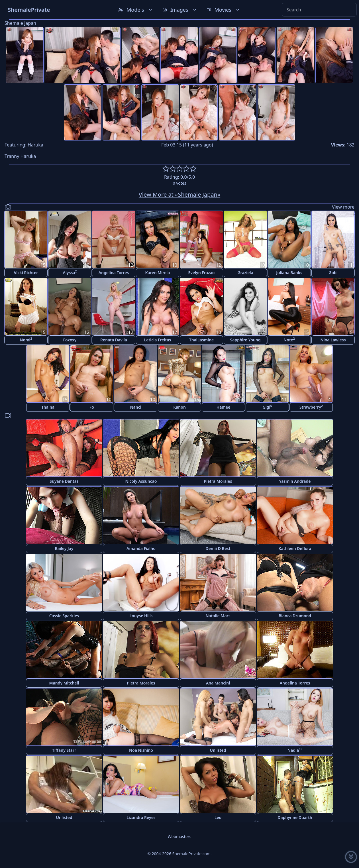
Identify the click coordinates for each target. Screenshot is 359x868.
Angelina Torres (114, 273)
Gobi (333, 273)
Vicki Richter (26, 273)
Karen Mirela (158, 273)
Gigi (267, 407)
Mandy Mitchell (64, 683)
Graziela (245, 273)
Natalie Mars (218, 616)
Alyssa (70, 272)
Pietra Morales (218, 481)
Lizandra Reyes (141, 817)
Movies (224, 10)
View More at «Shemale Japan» (179, 194)
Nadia (295, 750)
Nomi (26, 340)
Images (180, 10)
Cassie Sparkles (64, 616)
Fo (92, 407)
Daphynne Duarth (295, 817)
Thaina (48, 407)
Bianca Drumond (295, 616)
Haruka (35, 145)
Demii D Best (218, 548)
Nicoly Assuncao (141, 481)
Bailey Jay (64, 548)
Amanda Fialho (141, 548)
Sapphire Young (245, 340)
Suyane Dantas (64, 481)
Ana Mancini (218, 683)
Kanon (179, 407)
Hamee (224, 407)
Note (289, 340)
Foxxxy (70, 340)
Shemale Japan (20, 23)
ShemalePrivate (29, 10)
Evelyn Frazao (202, 273)
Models (136, 10)
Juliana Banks (289, 273)
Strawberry (311, 407)
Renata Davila (114, 340)
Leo (218, 817)
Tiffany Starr (64, 750)
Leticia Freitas (158, 340)
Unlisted (218, 750)
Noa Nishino (141, 750)
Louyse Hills (141, 616)
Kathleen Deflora (295, 548)
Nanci (135, 407)
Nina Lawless (333, 340)
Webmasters (179, 837)
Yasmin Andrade (295, 481)
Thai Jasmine (202, 340)
